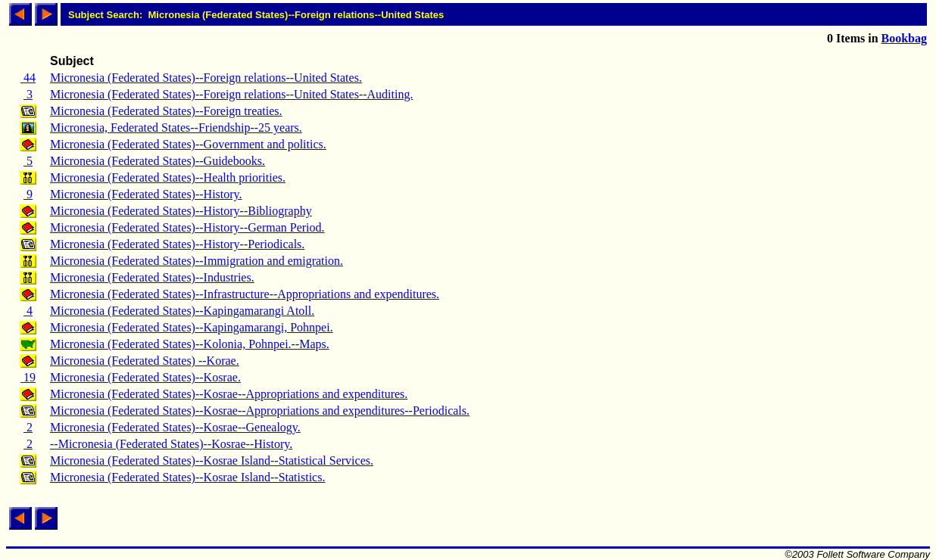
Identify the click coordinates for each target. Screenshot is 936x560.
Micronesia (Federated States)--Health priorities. (168, 177)
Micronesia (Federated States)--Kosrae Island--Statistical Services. (212, 460)
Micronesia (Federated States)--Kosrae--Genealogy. (175, 427)
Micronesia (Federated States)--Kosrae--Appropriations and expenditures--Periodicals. (260, 411)
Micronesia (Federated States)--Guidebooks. (158, 161)
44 (28, 78)
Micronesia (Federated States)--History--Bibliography (181, 211)
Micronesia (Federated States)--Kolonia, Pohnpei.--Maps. (190, 344)
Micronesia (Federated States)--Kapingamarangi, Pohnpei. (192, 327)
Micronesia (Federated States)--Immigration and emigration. (197, 261)
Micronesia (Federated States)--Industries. (152, 277)
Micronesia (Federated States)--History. (146, 194)
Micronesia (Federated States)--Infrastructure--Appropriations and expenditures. (245, 294)
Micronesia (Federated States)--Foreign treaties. (166, 111)
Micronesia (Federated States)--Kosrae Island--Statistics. (187, 477)
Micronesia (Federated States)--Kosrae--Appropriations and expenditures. (229, 394)
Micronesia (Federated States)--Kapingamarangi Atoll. (182, 311)
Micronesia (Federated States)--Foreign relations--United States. (206, 78)
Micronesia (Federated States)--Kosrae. (145, 377)
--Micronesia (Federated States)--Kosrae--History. (171, 444)
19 (28, 377)
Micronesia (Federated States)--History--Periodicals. (177, 244)
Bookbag (904, 38)
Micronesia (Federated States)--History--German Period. (187, 227)
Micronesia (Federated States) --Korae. (145, 361)
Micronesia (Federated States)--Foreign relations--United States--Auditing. (231, 94)
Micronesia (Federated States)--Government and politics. (188, 144)
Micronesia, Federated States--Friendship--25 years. (176, 128)
